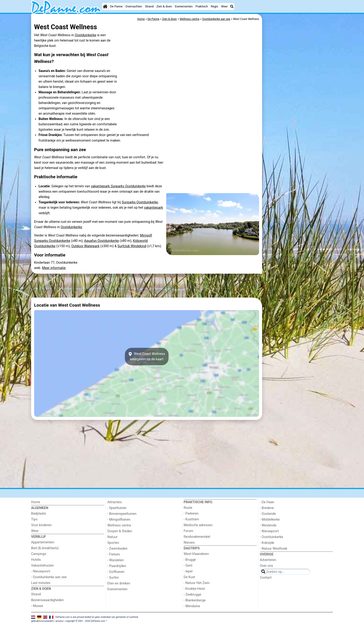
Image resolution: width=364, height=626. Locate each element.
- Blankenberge (195, 600)
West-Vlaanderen (196, 554)
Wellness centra (119, 525)
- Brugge (190, 560)
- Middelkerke (270, 520)
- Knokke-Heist (194, 589)
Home (36, 502)
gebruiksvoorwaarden (42, 621)
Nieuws (189, 543)
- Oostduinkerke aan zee (49, 577)
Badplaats (39, 514)
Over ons (266, 566)
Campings (39, 554)
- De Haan (267, 502)
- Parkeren (191, 514)
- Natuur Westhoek (274, 549)
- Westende (268, 525)
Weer (224, 6)
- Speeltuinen (117, 508)
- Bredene (267, 508)
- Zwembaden (118, 549)
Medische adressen (198, 525)
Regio (214, 6)
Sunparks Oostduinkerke (140, 202)
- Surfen (113, 578)
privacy (59, 621)
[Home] (105, 6)
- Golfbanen (116, 572)
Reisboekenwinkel (197, 537)
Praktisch (202, 6)
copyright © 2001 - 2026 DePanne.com (85, 621)
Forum (188, 531)
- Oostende (268, 514)
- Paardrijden (117, 566)
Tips (34, 519)
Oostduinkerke (85, 35)
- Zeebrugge (192, 595)
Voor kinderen (41, 525)
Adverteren (268, 560)
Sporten (113, 543)
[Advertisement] (298, 121)
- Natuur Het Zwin (197, 583)
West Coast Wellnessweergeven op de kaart (147, 357)
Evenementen (184, 6)
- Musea (37, 606)
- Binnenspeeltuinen (122, 514)
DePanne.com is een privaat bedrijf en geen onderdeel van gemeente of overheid (97, 617)
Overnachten (134, 6)
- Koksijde (267, 543)
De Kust (189, 577)
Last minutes (41, 583)
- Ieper (188, 571)
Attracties (115, 502)
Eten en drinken (119, 583)
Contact (266, 578)
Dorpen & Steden (120, 531)
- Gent (188, 566)
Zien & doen (164, 6)
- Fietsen (114, 554)
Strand (149, 6)
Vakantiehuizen (42, 566)
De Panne (116, 6)
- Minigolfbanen (119, 520)
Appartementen (43, 542)
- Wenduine (192, 606)
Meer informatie (54, 268)
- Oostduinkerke (272, 537)
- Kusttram (191, 519)
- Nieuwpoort (41, 571)
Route (188, 508)
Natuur (113, 537)
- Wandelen (116, 560)
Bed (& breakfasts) (45, 548)
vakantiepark (118, 186)
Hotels (36, 560)
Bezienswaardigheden (47, 600)
